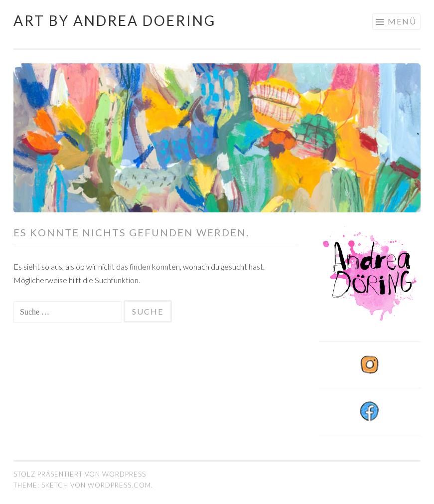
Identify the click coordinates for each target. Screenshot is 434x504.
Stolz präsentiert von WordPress (80, 474)
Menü (402, 21)
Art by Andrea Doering (115, 20)
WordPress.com (119, 485)
